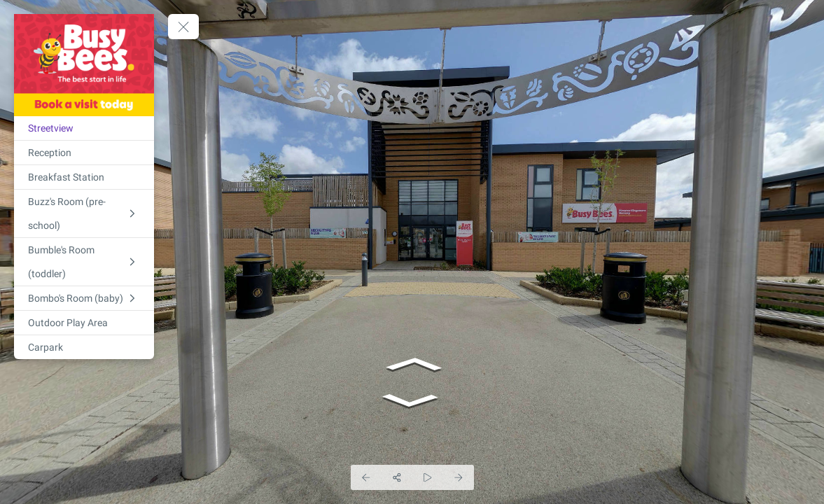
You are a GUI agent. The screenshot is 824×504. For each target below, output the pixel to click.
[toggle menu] (183, 27)
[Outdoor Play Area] (84, 323)
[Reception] (84, 153)
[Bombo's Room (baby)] (84, 298)
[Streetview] (84, 128)
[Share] (397, 477)
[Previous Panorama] (366, 477)
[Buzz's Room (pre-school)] (84, 213)
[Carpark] (84, 347)
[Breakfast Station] (84, 177)
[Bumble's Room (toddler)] (84, 262)
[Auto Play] (428, 477)
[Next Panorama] (459, 477)
